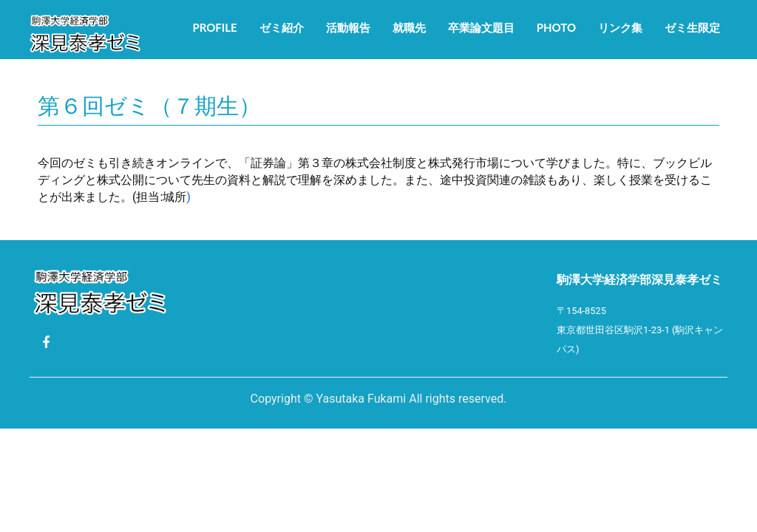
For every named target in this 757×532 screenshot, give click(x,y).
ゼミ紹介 (282, 27)
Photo (556, 27)
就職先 (409, 27)
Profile (214, 27)
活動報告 (348, 27)
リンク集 (620, 27)
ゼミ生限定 (692, 27)
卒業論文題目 (481, 27)
